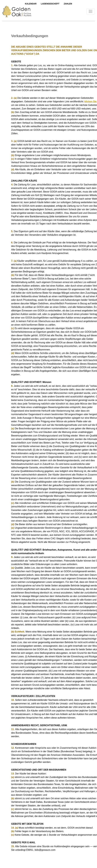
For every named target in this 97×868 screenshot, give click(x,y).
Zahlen (68, 4)
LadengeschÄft (50, 4)
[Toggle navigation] (91, 11)
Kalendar (31, 4)
